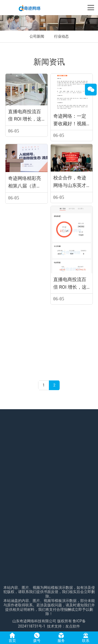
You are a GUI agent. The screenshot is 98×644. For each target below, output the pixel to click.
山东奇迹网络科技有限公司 (34, 621)
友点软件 (73, 626)
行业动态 (61, 36)
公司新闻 (37, 36)
